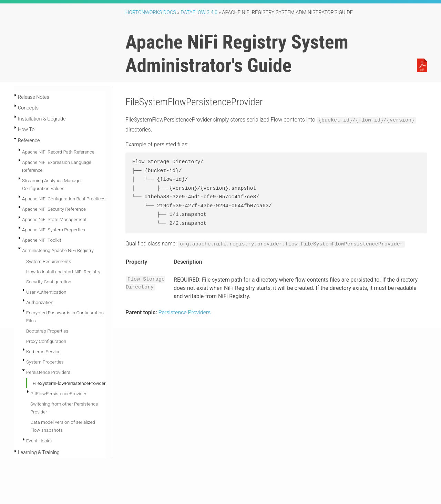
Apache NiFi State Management (54, 219)
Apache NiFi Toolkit (42, 240)
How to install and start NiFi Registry (63, 272)
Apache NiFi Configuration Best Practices (64, 199)
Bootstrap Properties (47, 331)
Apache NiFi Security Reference (54, 209)
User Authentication (46, 292)
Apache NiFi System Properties (54, 230)
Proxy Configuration (46, 341)
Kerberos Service (43, 351)
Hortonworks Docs (151, 13)
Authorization (40, 302)
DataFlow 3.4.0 (199, 13)
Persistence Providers (48, 372)
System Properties (45, 362)
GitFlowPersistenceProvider (58, 393)
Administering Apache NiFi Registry (58, 250)
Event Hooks (39, 441)
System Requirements (49, 261)
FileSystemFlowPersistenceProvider (69, 383)
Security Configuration (49, 282)
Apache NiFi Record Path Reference (58, 152)
